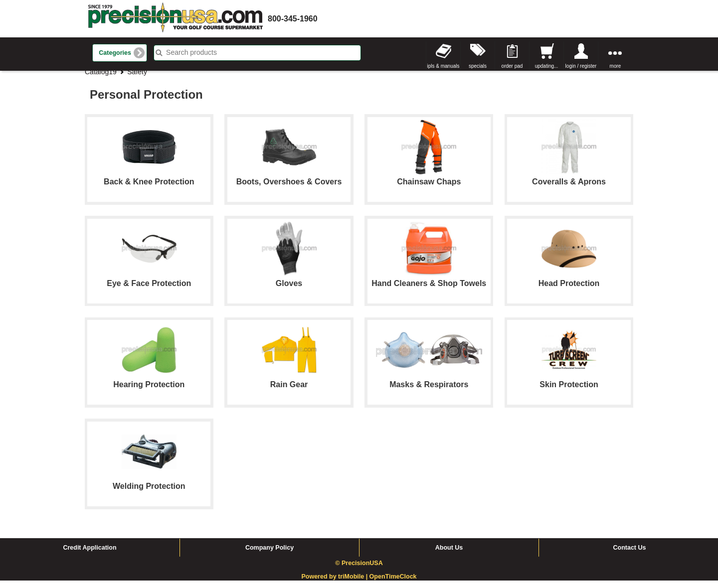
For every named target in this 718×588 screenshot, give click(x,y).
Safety (137, 79)
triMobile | (354, 584)
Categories (115, 53)
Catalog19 (101, 79)
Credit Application (90, 555)
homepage (176, 19)
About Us (449, 555)
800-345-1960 (293, 19)
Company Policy (269, 555)
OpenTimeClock (393, 584)
